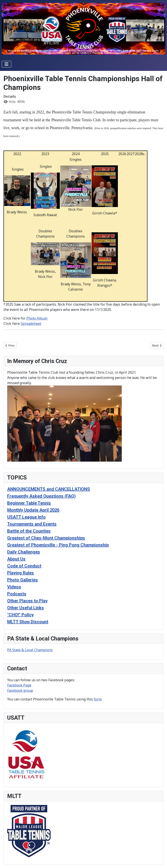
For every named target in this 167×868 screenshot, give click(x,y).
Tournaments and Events (32, 524)
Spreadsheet (31, 324)
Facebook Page (19, 685)
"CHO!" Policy (20, 615)
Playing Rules (21, 573)
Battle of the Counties (29, 531)
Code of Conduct (24, 566)
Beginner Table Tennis (29, 503)
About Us (16, 559)
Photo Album (37, 318)
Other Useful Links (26, 608)
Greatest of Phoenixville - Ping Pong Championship (58, 545)
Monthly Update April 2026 (33, 510)
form (98, 699)
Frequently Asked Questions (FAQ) (41, 496)
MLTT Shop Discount (28, 622)
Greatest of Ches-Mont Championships (46, 538)
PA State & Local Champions (30, 650)
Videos (14, 587)
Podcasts (17, 594)
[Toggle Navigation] (7, 64)
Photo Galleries (23, 580)
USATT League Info (26, 517)
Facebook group (20, 690)
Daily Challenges (24, 552)
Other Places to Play (27, 601)
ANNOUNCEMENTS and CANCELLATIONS (49, 489)
